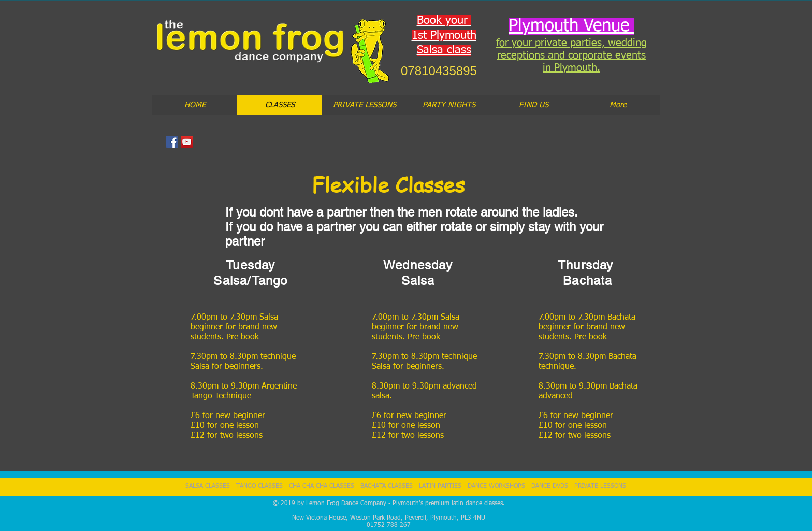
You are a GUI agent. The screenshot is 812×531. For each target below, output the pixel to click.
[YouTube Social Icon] (187, 142)
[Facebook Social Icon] (172, 142)
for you (512, 43)
